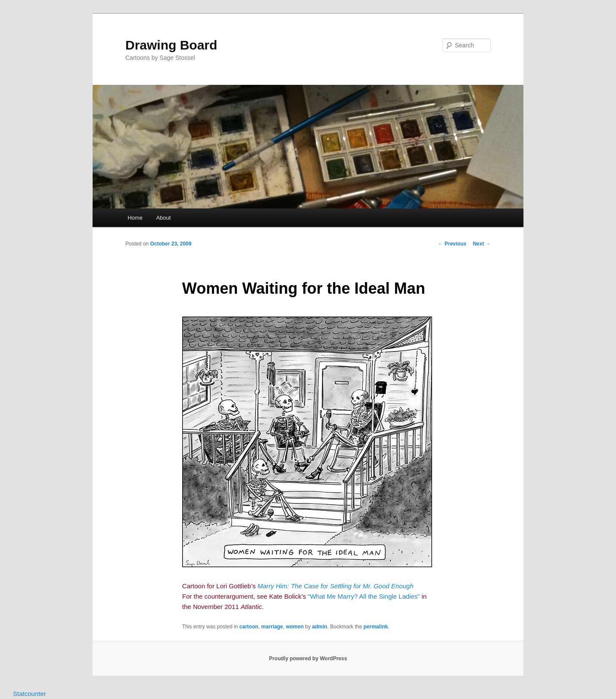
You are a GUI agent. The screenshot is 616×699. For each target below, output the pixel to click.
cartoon (249, 627)
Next (482, 244)
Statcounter (30, 694)
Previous (452, 244)
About (163, 218)
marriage (272, 627)
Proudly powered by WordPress (308, 659)
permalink (376, 627)
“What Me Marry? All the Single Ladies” (364, 596)
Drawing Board (171, 45)
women (295, 627)
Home (135, 218)
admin (319, 627)
